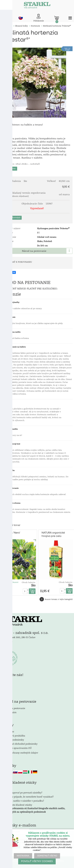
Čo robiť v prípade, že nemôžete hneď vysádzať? (28, 797)
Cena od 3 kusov (11, 582)
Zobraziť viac (9, 169)
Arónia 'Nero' (12, 533)
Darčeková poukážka (14, 735)
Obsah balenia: (29, 582)
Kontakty (8, 642)
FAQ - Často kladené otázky (18, 805)
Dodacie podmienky (13, 740)
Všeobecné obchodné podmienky (20, 744)
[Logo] (37, 6)
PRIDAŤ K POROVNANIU (20, 262)
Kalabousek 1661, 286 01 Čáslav (19, 637)
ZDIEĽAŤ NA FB (9, 272)
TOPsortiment (6, 549)
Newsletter (9, 731)
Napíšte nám (10, 712)
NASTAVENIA (23, 856)
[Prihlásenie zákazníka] (39, 18)
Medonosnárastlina (6, 543)
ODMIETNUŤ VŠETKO (47, 856)
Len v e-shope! (68, 49)
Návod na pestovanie (34, 251)
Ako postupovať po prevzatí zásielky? (23, 792)
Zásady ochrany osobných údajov (21, 753)
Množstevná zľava (7, 556)
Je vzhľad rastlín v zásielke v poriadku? (23, 801)
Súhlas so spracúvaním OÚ (17, 748)
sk (21, 18)
